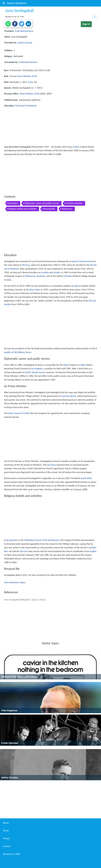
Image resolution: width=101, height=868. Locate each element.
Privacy (6, 838)
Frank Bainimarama (24, 31)
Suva (30, 82)
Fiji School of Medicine (26, 106)
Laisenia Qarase (25, 43)
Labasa (77, 286)
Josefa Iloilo (86, 478)
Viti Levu (26, 265)
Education (13, 203)
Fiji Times (51, 465)
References (67, 209)
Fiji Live (24, 551)
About (6, 823)
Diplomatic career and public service (42, 203)
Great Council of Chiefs (19, 413)
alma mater (35, 290)
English (93, 551)
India (9, 280)
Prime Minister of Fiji (27, 76)
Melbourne (30, 276)
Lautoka (45, 272)
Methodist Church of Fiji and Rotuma (42, 540)
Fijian (77, 147)
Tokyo (83, 365)
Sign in (86, 24)
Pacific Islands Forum (35, 372)
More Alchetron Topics (15, 582)
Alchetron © (12, 854)
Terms (6, 831)
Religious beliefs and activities (22, 209)
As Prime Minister (74, 203)
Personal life (49, 209)
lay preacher (12, 540)
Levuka (57, 272)
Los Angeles (37, 369)
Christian (68, 276)
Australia (41, 276)
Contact (7, 846)
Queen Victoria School (82, 261)
